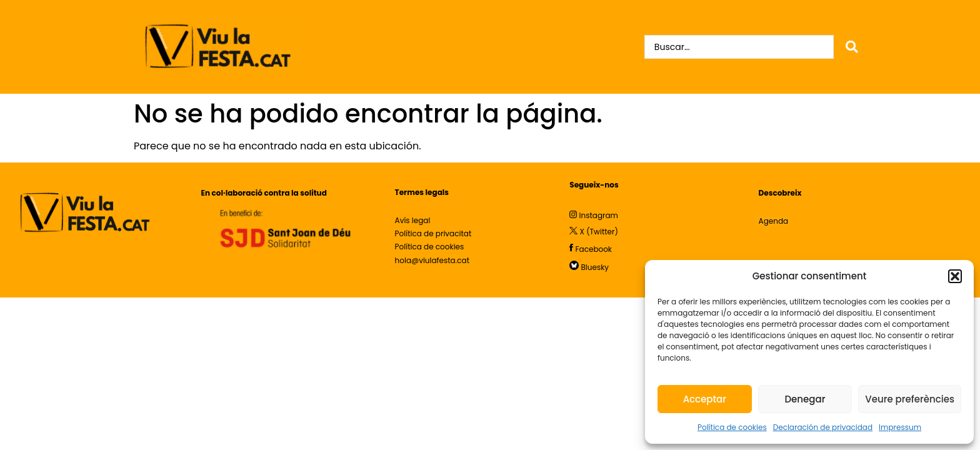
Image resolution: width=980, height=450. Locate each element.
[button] (955, 276)
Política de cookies (732, 427)
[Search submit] (852, 47)
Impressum (900, 427)
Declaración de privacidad (823, 427)
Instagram (599, 215)
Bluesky (595, 267)
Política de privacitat (433, 233)
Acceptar (705, 399)
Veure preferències (910, 399)
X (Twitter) (599, 232)
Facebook (594, 248)
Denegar (805, 399)
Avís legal (414, 220)
